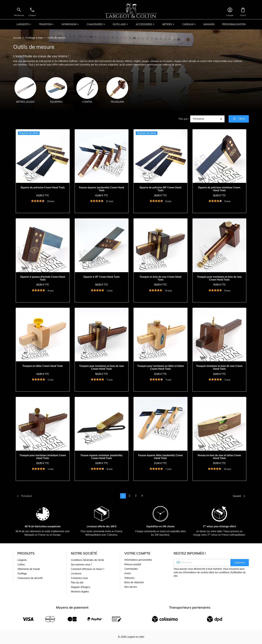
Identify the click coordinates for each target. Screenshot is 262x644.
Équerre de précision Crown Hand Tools (43, 188)
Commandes (131, 569)
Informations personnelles (138, 560)
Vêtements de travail (28, 569)
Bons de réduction (134, 582)
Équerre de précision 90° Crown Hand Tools (160, 189)
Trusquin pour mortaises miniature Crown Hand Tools (43, 457)
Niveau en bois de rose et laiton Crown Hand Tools (219, 457)
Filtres (239, 119)
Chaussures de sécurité (30, 578)
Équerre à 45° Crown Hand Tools (102, 277)
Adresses (129, 578)
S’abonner (240, 563)
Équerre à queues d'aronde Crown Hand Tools (43, 278)
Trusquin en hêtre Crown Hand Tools (43, 366)
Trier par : (184, 119)
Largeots (22, 560)
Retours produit (133, 564)
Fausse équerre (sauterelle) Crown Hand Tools (102, 189)
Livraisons (76, 574)
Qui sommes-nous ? (81, 565)
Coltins (21, 565)
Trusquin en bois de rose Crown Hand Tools (160, 278)
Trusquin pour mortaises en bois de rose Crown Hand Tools (219, 278)
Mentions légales (80, 592)
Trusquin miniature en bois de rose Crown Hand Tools (219, 367)
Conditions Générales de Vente (87, 560)
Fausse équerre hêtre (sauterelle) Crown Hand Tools (160, 457)
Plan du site (77, 583)
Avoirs (128, 573)
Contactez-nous (79, 578)
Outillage (22, 574)
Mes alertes (131, 587)
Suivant (240, 496)
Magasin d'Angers (80, 587)
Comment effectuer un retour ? (87, 569)
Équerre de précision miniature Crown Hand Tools (219, 189)
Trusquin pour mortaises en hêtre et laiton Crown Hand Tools (160, 367)
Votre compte (137, 553)
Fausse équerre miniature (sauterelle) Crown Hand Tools (102, 457)
